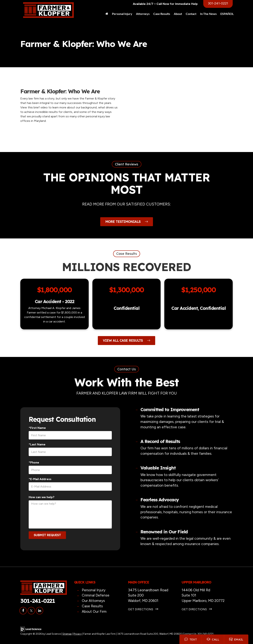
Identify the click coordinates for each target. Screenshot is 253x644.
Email (236, 639)
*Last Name (37, 444)
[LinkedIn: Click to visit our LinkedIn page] (39, 611)
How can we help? (42, 497)
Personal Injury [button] (122, 14)
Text (190, 639)
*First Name (37, 428)
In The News (208, 14)
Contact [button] (191, 14)
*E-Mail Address (40, 479)
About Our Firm (94, 611)
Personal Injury (94, 590)
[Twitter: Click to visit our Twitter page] (31, 611)
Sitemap (67, 634)
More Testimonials (127, 222)
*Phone (34, 462)
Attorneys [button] (143, 14)
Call (212, 639)
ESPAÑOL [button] (227, 14)
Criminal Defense (96, 595)
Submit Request (47, 535)
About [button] (178, 14)
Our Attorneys (93, 601)
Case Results (162, 14)
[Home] (107, 14)
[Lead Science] (31, 629)
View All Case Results (126, 340)
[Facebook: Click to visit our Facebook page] (23, 611)
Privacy (78, 634)
